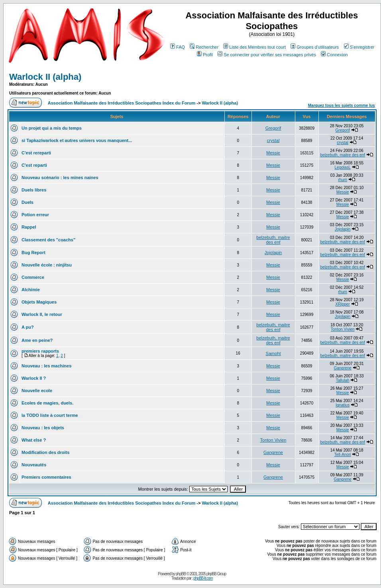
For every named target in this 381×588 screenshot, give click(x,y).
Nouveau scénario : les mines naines (60, 178)
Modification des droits (45, 452)
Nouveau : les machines (46, 366)
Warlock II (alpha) (45, 77)
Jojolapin (343, 229)
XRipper (343, 304)
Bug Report (33, 253)
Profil (205, 55)
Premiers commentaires (46, 477)
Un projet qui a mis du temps (52, 128)
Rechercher (204, 47)
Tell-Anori (343, 455)
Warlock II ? (34, 378)
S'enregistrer (359, 47)
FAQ (178, 47)
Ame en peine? (37, 340)
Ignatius (343, 405)
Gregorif (273, 128)
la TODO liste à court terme (50, 415)
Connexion (334, 55)
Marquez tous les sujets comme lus (342, 106)
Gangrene (342, 368)
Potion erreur (35, 215)
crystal (273, 140)
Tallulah (343, 380)
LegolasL (343, 167)
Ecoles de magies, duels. (47, 403)
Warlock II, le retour (42, 314)
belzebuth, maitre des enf (343, 155)
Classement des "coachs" (48, 240)
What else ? (34, 440)
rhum (343, 180)
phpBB (181, 574)
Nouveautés (34, 465)
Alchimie (31, 290)
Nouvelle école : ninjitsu (47, 265)
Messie (273, 153)
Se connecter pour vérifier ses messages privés (267, 55)
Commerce (33, 277)
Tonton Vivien (343, 329)
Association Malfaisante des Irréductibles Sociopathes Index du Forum (122, 103)
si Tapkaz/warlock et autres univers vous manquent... (77, 140)
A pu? (28, 327)
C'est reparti (34, 165)
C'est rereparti (36, 153)
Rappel (29, 227)
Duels (27, 202)
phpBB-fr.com (203, 578)
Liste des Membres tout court (254, 47)
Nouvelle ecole (37, 391)
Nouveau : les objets (43, 428)
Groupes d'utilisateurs (315, 47)
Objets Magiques (39, 302)
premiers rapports (40, 351)
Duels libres (34, 190)
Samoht (273, 353)
